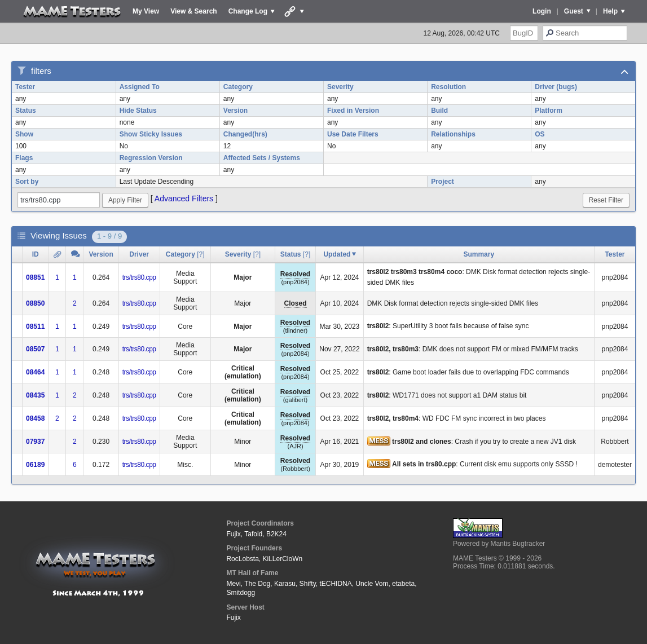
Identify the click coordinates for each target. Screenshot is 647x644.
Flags (24, 158)
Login (542, 11)
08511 (35, 327)
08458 (35, 418)
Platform (549, 111)
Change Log (248, 11)
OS (540, 134)
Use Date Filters (353, 134)
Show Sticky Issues (151, 134)
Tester (25, 87)
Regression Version (151, 158)
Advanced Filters (184, 199)
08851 (35, 277)
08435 (35, 395)
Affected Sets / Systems (262, 158)
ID (36, 254)
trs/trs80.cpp (139, 277)
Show (24, 134)
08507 (35, 349)
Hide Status (138, 111)
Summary (479, 254)
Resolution (448, 87)
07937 (35, 442)
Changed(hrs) (245, 134)
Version (236, 111)
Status (26, 111)
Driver (139, 254)
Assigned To (140, 87)
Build (439, 111)
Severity (340, 87)
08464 (35, 372)
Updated (337, 254)
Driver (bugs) (556, 87)
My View (146, 11)
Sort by (27, 182)
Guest (574, 11)
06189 (35, 465)
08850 (35, 303)
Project (443, 182)
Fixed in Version (353, 111)
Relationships (453, 134)
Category (238, 87)
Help (610, 11)
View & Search (194, 11)
